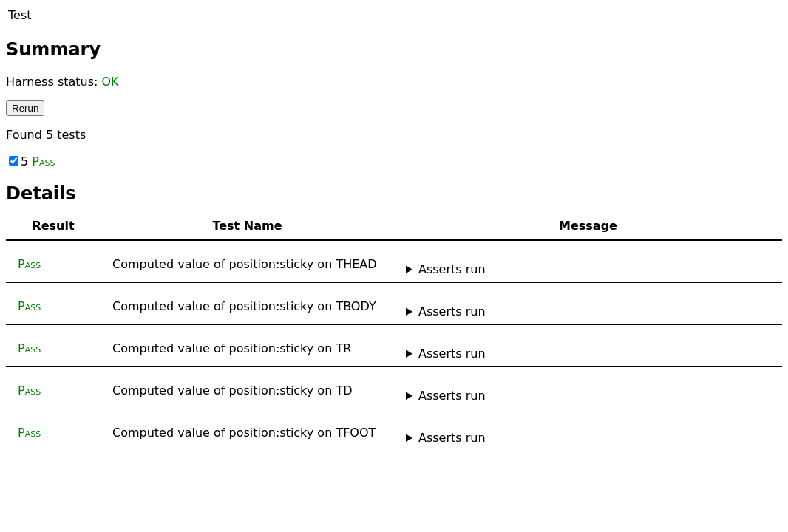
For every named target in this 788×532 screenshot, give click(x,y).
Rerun (25, 108)
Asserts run (452, 269)
